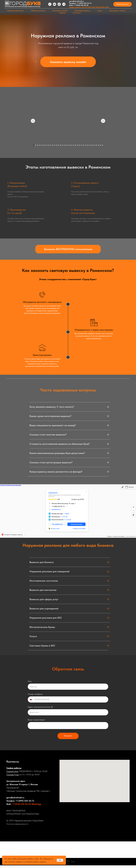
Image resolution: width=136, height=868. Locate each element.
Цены (100, 11)
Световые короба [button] (60, 11)
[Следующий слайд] (103, 121)
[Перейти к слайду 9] (49, 145)
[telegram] (64, 4)
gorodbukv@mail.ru (77, 1)
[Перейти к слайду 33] (95, 145)
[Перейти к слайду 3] (37, 145)
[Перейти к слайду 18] (66, 145)
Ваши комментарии (36, 720)
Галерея (62, 13)
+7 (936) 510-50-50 (81, 5)
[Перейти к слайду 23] (76, 145)
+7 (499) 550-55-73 (84, 3)
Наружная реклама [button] (15, 11)
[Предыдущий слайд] (33, 121)
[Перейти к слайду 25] (79, 145)
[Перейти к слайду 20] (70, 145)
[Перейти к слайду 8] (47, 145)
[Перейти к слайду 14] (58, 145)
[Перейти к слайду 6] (43, 145)
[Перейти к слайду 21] (72, 145)
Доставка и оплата (117, 11)
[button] (123, 4)
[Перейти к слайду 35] (99, 145)
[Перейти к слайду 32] (93, 145)
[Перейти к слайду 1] (34, 145)
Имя (30, 681)
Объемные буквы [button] (38, 11)
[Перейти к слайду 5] (41, 145)
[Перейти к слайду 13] (57, 145)
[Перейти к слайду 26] (81, 145)
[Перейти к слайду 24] (78, 145)
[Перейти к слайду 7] (45, 145)
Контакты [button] (77, 13)
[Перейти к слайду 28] (85, 145)
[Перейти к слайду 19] (68, 145)
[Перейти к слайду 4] (39, 145)
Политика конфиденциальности (17, 824)
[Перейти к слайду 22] (74, 145)
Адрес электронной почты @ (40, 707)
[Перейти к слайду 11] (53, 145)
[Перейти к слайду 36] (101, 145)
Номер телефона (35, 694)
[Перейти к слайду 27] (83, 145)
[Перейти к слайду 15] (60, 145)
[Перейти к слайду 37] (102, 145)
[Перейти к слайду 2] (35, 145)
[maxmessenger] (59, 4)
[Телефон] (50, 4)
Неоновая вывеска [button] (82, 11)
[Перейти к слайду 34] (97, 145)
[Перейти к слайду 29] (87, 145)
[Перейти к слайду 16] (62, 145)
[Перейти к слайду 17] (64, 145)
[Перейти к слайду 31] (91, 145)
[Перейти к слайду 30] (89, 145)
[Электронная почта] (55, 4)
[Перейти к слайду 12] (55, 145)
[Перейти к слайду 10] (51, 145)
